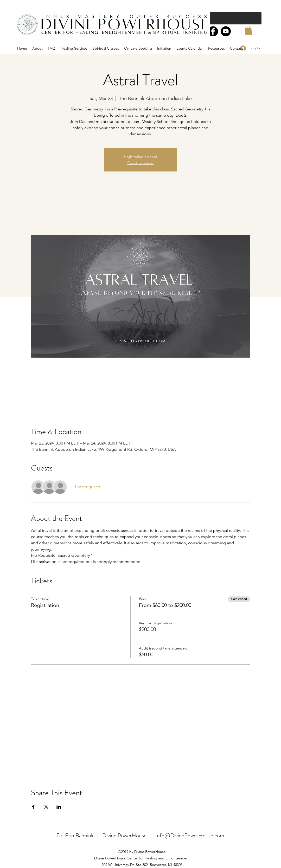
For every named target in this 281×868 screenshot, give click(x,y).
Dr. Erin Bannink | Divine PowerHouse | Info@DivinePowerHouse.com (140, 835)
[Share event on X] (46, 807)
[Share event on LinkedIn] (59, 807)
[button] (248, 30)
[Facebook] (213, 31)
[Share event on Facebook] (33, 807)
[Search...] (221, 18)
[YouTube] (226, 31)
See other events (140, 163)
